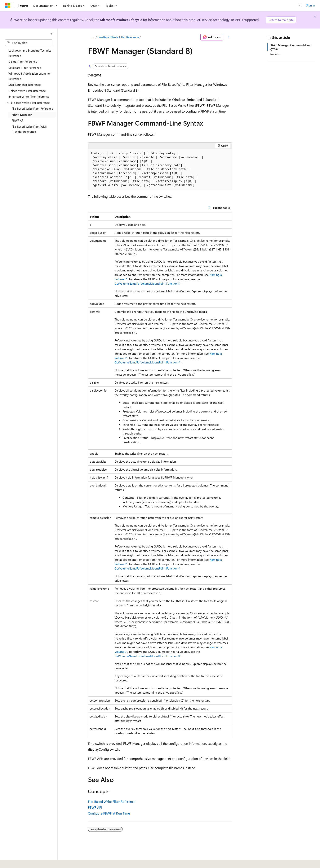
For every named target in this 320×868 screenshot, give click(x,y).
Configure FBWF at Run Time (109, 813)
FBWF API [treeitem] (18, 120)
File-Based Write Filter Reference (118, 37)
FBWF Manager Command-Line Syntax (290, 47)
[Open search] (300, 6)
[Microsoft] (8, 6)
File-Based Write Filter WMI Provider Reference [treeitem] (29, 129)
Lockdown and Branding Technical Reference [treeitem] (30, 53)
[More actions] (228, 37)
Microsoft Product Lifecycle (121, 20)
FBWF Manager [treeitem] (22, 115)
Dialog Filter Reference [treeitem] (23, 62)
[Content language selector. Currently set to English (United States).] (24, 862)
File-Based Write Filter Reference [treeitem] (32, 108)
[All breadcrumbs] (92, 37)
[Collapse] (51, 34)
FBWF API (95, 807)
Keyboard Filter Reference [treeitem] (25, 68)
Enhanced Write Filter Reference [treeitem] (29, 97)
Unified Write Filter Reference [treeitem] (27, 91)
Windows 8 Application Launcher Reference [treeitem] (30, 76)
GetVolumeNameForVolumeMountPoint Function (146, 283)
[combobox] (29, 43)
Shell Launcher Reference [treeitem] (25, 85)
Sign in (311, 5)
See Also (275, 54)
